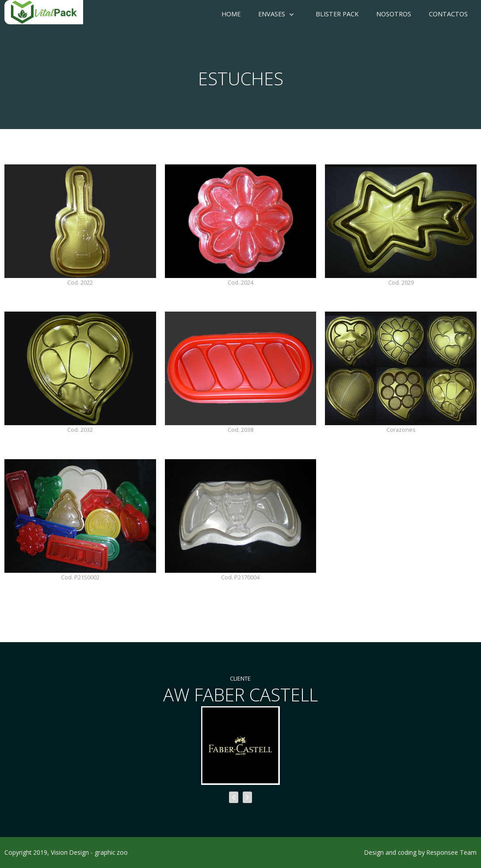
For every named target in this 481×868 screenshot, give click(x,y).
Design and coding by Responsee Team (420, 852)
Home (231, 14)
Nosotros (394, 14)
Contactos (448, 14)
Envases (272, 14)
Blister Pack (337, 14)
